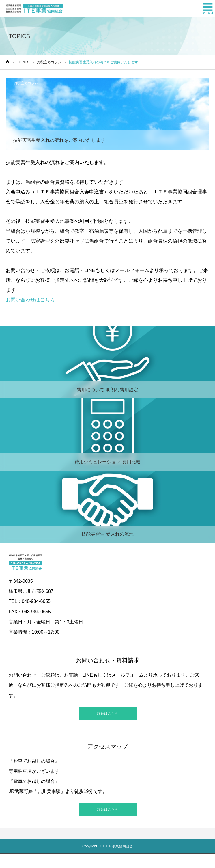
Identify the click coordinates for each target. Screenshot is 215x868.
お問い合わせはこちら (30, 300)
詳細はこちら (108, 714)
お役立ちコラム (26, 83)
